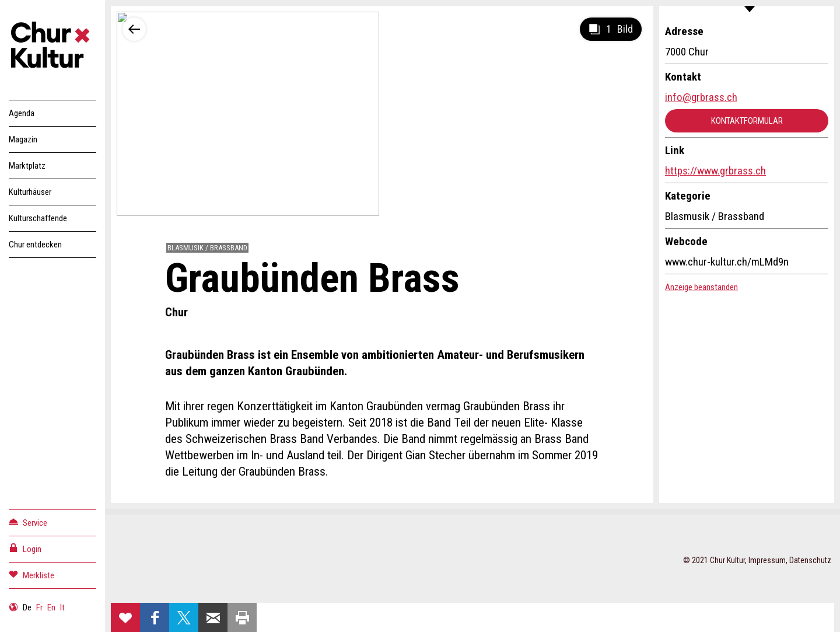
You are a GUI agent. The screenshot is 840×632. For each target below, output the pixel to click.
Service (28, 522)
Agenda (22, 113)
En (51, 607)
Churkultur (52, 47)
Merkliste (32, 575)
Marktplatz (27, 166)
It (62, 607)
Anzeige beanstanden (701, 287)
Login (25, 548)
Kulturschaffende (38, 218)
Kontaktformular (747, 121)
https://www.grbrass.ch (715, 171)
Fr (39, 607)
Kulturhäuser (30, 192)
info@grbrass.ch (701, 97)
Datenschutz (810, 560)
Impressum (767, 560)
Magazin (23, 139)
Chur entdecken (35, 245)
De (27, 607)
